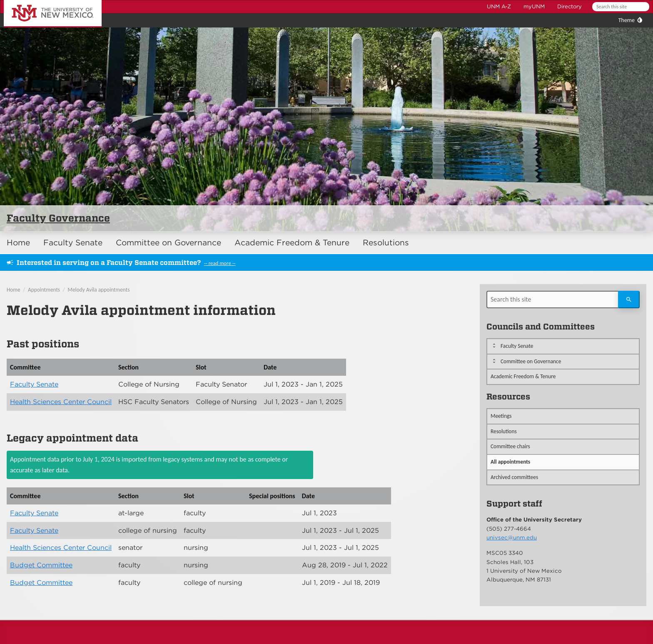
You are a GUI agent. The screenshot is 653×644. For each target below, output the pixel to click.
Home (18, 243)
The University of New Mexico (43, 1)
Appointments (44, 290)
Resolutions (386, 243)
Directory (570, 6)
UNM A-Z (499, 6)
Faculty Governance (58, 218)
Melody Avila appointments (99, 290)
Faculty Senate (73, 243)
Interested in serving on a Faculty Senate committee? (109, 263)
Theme (627, 20)
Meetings (501, 416)
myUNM (534, 6)
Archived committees (514, 477)
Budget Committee (41, 565)
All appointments (510, 462)
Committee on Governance (168, 243)
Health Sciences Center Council (61, 402)
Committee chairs (510, 446)
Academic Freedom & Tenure (292, 243)
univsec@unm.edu (512, 537)
